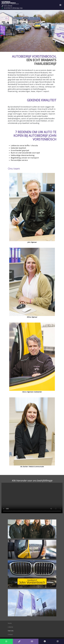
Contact (10, 634)
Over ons (11, 631)
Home (10, 623)
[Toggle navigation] (60, 5)
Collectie (10, 627)
